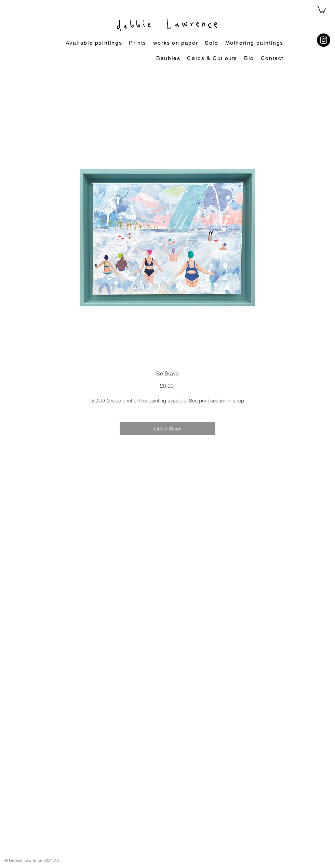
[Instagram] (324, 40)
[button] (321, 10)
